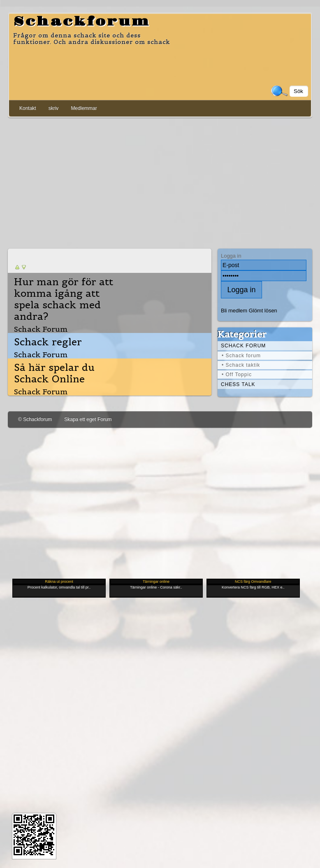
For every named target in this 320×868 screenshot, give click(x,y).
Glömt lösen (263, 311)
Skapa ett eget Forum (88, 419)
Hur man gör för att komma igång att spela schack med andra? (64, 299)
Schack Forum (41, 329)
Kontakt (28, 108)
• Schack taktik (241, 365)
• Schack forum (241, 356)
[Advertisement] (160, 182)
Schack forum (243, 346)
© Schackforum (35, 419)
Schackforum (82, 22)
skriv (54, 108)
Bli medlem (234, 311)
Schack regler (48, 342)
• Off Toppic (237, 375)
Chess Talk (238, 384)
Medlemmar (84, 108)
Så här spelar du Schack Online (54, 373)
